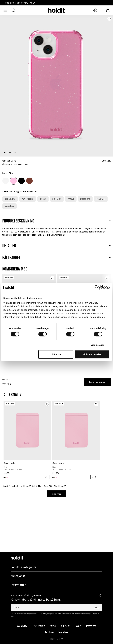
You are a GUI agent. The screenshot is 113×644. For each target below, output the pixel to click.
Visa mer (57, 494)
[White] (6, 181)
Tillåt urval (56, 354)
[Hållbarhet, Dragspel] (56, 258)
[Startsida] (6, 486)
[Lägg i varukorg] (46, 477)
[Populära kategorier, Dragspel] (56, 567)
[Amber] (29, 181)
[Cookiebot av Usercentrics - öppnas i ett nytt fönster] (97, 287)
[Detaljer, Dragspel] (56, 246)
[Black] (21, 181)
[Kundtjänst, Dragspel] (56, 576)
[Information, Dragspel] (56, 585)
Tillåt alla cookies (92, 354)
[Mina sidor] (95, 10)
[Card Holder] (27, 430)
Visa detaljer (97, 345)
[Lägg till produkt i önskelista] (109, 19)
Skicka (97, 607)
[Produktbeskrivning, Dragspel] (56, 221)
